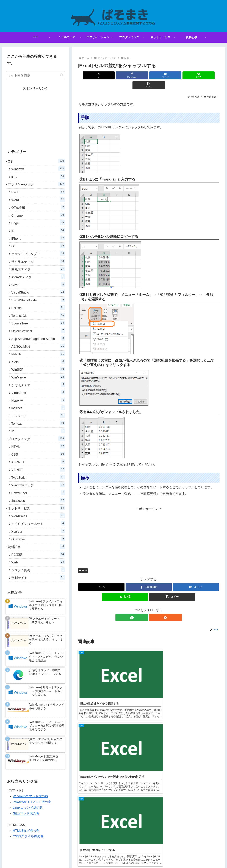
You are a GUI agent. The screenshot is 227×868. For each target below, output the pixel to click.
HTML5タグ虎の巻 (26, 831)
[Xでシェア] (101, 75)
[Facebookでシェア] (125, 75)
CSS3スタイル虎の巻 (28, 836)
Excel (83, 561)
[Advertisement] (149, 527)
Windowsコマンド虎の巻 (30, 796)
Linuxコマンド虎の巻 (28, 808)
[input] (35, 75)
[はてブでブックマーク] (149, 75)
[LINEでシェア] (172, 75)
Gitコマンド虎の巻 (26, 813)
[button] (196, 75)
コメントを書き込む (149, 773)
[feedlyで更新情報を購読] (145, 608)
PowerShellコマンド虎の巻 (32, 802)
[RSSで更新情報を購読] (153, 608)
